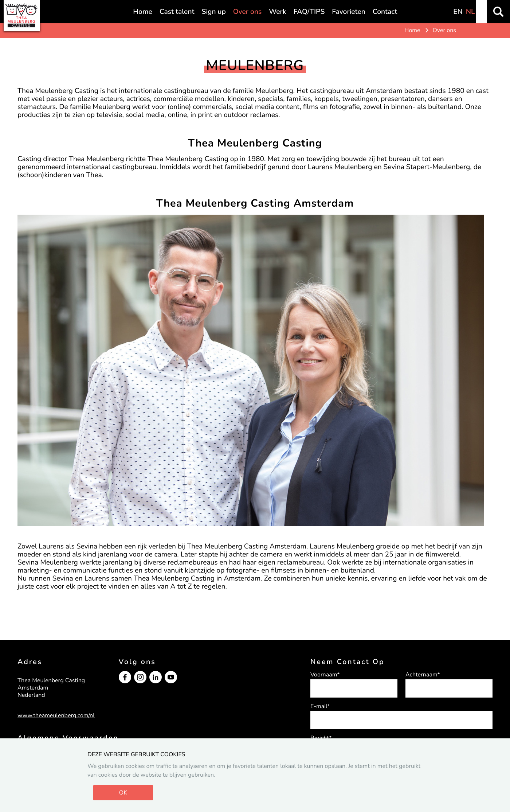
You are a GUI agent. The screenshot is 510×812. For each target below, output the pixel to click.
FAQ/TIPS (309, 12)
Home (142, 12)
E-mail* (320, 706)
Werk (277, 12)
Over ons (247, 12)
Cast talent (177, 12)
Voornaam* (325, 675)
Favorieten (348, 12)
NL (470, 12)
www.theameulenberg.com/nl (56, 715)
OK (123, 793)
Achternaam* (423, 675)
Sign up (213, 12)
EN (458, 12)
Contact (385, 12)
